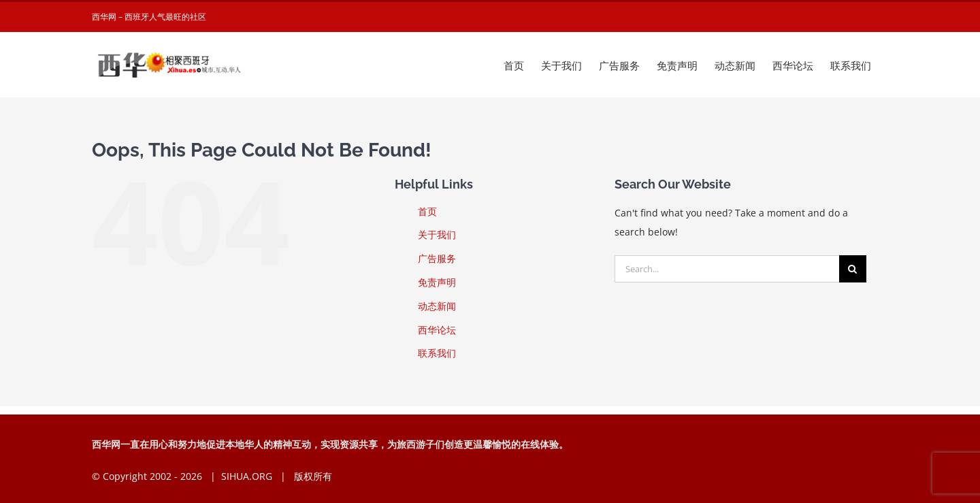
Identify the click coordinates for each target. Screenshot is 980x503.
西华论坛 (437, 330)
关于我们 (437, 234)
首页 (427, 211)
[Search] (853, 269)
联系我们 (437, 353)
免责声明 (437, 282)
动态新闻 (437, 306)
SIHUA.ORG (247, 476)
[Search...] (727, 269)
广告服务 (437, 258)
